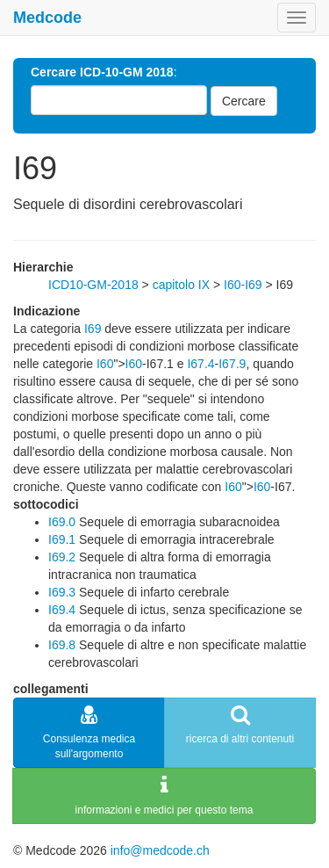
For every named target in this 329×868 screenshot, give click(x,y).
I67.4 (200, 364)
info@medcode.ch (160, 850)
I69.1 (62, 539)
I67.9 (232, 364)
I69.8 (62, 645)
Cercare (244, 101)
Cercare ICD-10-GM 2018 (102, 72)
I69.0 (62, 522)
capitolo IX (181, 285)
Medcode (47, 18)
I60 (105, 364)
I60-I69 (243, 285)
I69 (93, 329)
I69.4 (62, 610)
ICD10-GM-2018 (93, 285)
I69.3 (62, 592)
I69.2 (62, 557)
